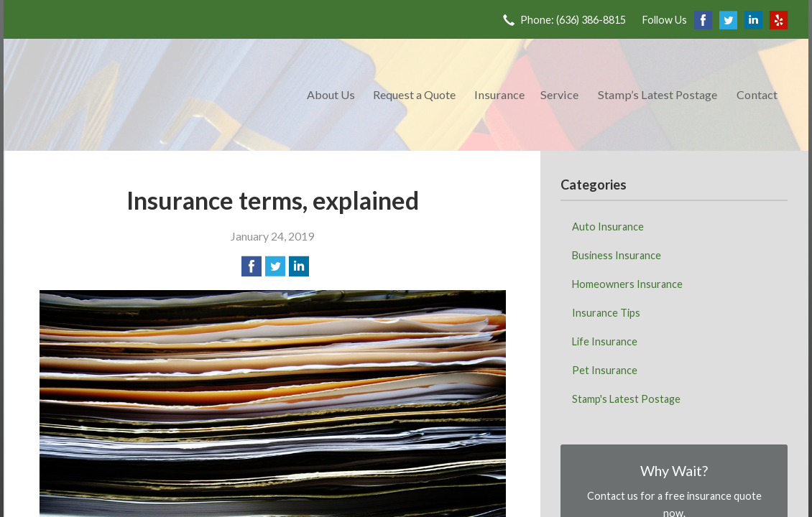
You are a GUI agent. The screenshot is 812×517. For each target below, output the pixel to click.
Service (559, 94)
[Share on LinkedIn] (299, 266)
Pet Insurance (605, 370)
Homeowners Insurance (627, 284)
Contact (757, 94)
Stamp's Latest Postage (626, 399)
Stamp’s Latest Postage (658, 94)
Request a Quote (414, 94)
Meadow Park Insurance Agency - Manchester (152, 95)
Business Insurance (617, 255)
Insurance (499, 94)
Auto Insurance (608, 227)
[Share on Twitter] (275, 266)
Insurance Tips (606, 313)
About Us (331, 94)
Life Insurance (605, 341)
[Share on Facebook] (252, 266)
